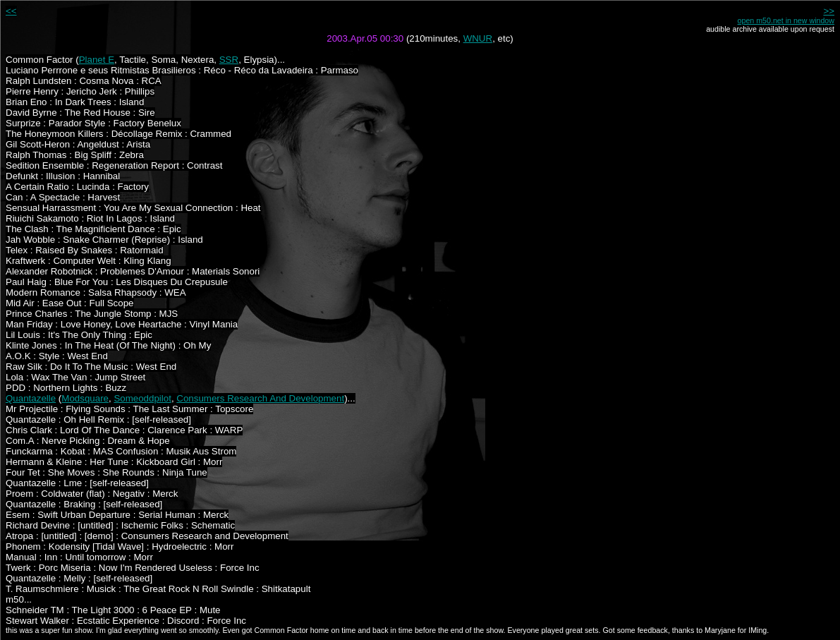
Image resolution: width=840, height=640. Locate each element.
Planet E (97, 60)
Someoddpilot (142, 398)
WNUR (478, 38)
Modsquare (85, 398)
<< (11, 11)
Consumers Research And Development (260, 398)
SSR (229, 60)
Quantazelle (31, 398)
